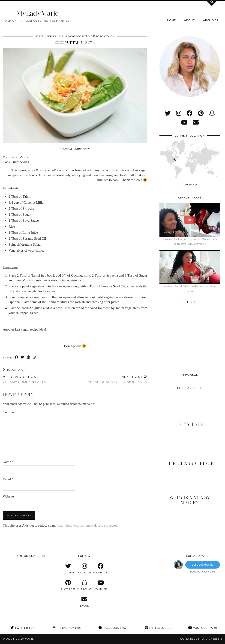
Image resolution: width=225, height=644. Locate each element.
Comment (10, 412)
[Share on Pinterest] (29, 357)
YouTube (203, 628)
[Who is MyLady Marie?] (190, 488)
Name (8, 462)
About (189, 20)
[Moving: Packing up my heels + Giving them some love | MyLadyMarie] (190, 220)
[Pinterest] (175, 321)
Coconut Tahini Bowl (75, 43)
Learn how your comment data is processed (88, 525)
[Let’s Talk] (190, 410)
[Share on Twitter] (23, 357)
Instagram (68, 628)
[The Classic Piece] (190, 449)
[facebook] (190, 113)
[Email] (196, 123)
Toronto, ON (14, 370)
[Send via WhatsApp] (34, 357)
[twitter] (168, 113)
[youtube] (184, 123)
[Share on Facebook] (17, 357)
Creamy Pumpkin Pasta (24, 379)
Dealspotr (210, 572)
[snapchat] (212, 113)
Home (171, 20)
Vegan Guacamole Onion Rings (118, 379)
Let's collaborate (203, 565)
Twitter (22, 628)
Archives (211, 20)
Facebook (113, 628)
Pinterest (158, 628)
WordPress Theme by (201, 639)
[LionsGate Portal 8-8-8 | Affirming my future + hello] (190, 267)
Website (8, 496)
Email (8, 479)
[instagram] (179, 113)
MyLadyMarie (37, 13)
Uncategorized (78, 36)
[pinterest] (201, 113)
